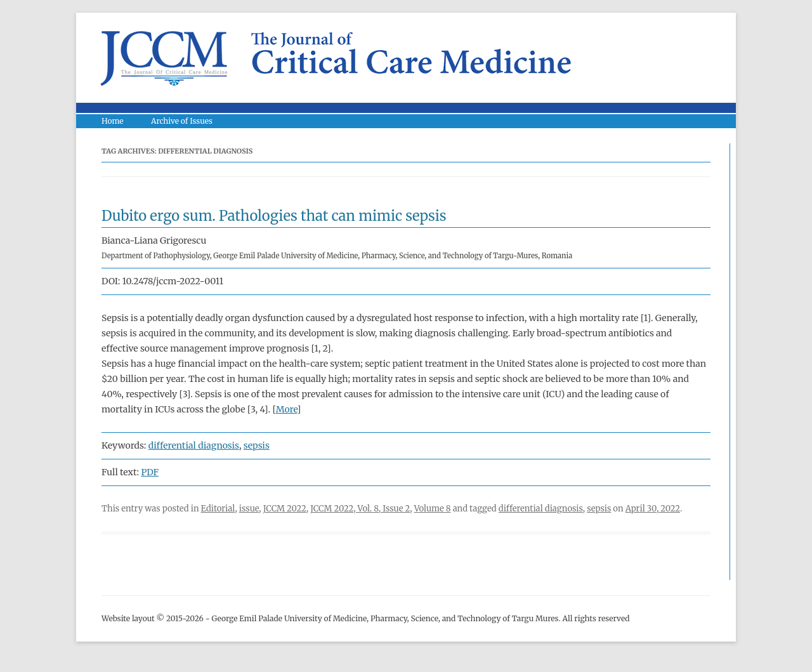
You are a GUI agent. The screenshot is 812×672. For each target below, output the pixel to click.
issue (249, 509)
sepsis (257, 445)
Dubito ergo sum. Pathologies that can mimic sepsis (274, 216)
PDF (150, 472)
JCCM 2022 (285, 509)
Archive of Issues (182, 121)
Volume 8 (433, 509)
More (287, 409)
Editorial (218, 509)
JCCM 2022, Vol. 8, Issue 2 (360, 509)
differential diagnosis (194, 445)
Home (113, 121)
